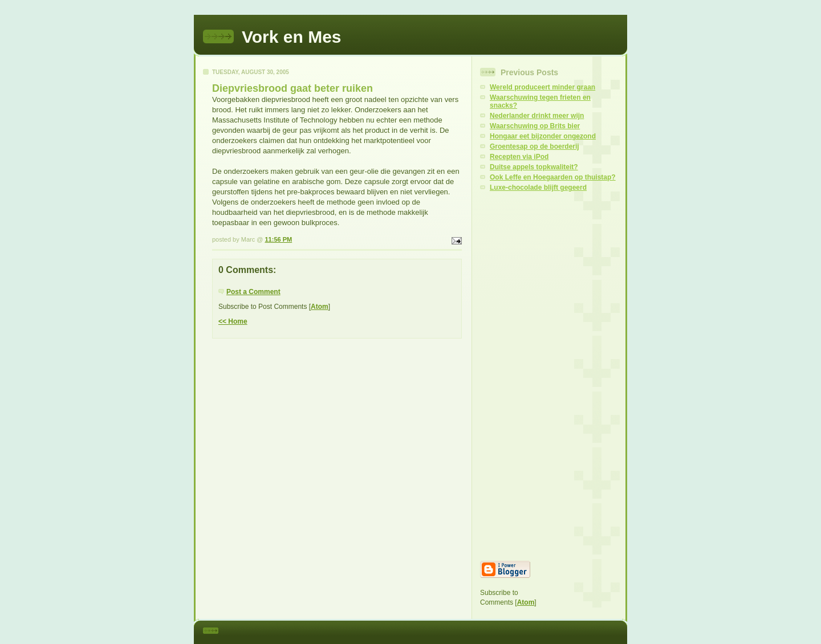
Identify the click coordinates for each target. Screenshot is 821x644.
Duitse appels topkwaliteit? (534, 167)
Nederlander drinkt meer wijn (537, 116)
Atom (320, 307)
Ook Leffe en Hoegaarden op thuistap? (553, 177)
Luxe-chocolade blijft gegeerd (538, 188)
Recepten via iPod (519, 157)
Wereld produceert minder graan (542, 87)
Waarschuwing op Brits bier (535, 126)
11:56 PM (278, 239)
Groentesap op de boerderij (535, 146)
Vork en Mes (292, 37)
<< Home (233, 321)
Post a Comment (253, 292)
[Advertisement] (550, 376)
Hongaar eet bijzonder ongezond (543, 136)
